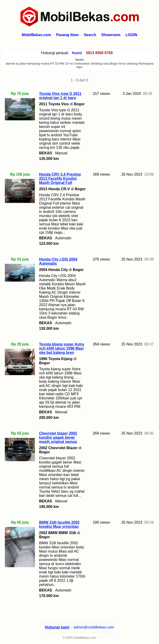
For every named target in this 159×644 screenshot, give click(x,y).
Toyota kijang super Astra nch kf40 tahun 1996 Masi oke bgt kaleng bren (62, 348)
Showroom (111, 35)
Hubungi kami (57, 627)
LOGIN (131, 35)
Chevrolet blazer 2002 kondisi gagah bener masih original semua (58, 437)
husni (77, 53)
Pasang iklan (67, 35)
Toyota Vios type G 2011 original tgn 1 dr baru (60, 96)
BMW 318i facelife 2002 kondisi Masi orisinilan (59, 524)
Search (90, 35)
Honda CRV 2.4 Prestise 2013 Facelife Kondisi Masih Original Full (60, 179)
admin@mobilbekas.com (94, 627)
